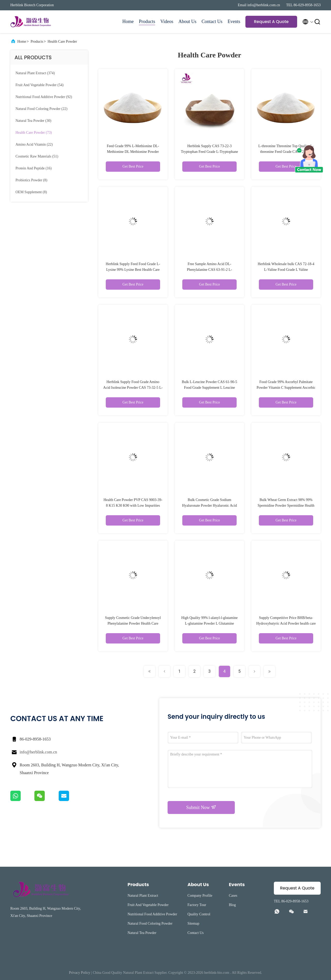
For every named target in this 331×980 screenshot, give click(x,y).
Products (147, 21)
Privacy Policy (80, 973)
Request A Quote (271, 22)
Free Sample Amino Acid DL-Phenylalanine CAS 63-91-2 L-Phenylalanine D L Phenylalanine (209, 270)
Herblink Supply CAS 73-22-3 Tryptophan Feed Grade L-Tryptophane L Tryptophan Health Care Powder (210, 152)
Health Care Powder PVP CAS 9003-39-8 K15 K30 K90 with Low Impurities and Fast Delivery (133, 506)
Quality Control (199, 914)
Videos (167, 21)
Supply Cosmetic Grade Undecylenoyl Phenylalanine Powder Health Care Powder (133, 623)
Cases (233, 896)
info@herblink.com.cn (38, 752)
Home (128, 21)
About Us (187, 21)
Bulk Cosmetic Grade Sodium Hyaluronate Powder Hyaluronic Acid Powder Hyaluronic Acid (209, 506)
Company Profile (200, 896)
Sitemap (193, 923)
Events (234, 21)
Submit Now (201, 807)
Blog (232, 905)
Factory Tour (197, 905)
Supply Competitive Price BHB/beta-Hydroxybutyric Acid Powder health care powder (286, 623)
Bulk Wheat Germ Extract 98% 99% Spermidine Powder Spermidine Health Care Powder (286, 506)
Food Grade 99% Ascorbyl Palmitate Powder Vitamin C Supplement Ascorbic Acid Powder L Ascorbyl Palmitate (286, 388)
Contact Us (212, 21)
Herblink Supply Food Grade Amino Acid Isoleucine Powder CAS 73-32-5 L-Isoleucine (133, 388)
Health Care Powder (62, 42)
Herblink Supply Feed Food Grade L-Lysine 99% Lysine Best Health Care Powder (133, 270)
